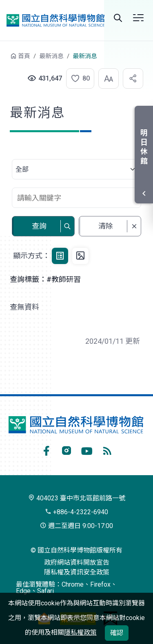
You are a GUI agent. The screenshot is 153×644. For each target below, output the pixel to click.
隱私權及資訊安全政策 (77, 572)
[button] (76, 79)
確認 (117, 633)
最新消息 (51, 56)
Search (118, 18)
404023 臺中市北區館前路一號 (77, 498)
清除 (106, 226)
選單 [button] (138, 18)
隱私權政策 (80, 632)
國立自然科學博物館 (55, 20)
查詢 (39, 226)
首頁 (24, 56)
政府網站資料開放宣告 (77, 562)
